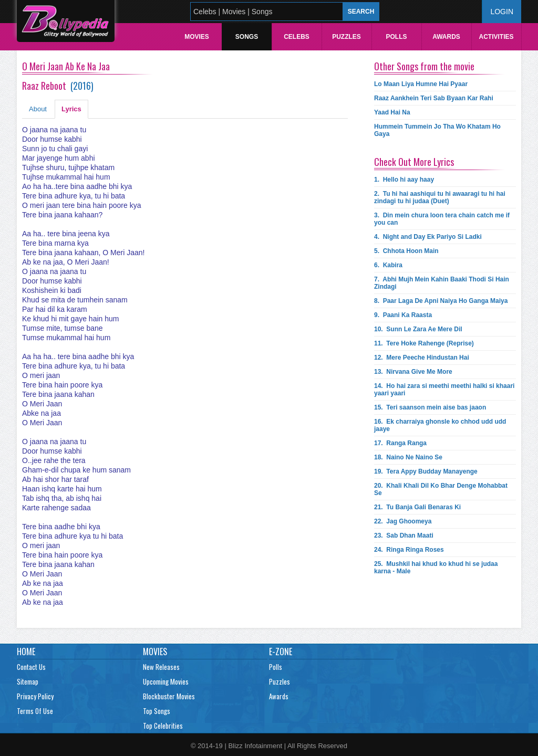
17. (400, 443)
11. (424, 343)
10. (418, 329)
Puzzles (346, 37)
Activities (496, 37)
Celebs (297, 37)
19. (426, 471)
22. (403, 521)
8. (441, 301)
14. (444, 390)
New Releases (161, 667)
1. (404, 180)
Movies (197, 37)
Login (502, 12)
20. (441, 489)
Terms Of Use (35, 711)
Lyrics (71, 109)
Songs (247, 37)
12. (422, 358)
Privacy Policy (35, 696)
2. (440, 197)
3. (442, 219)
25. (436, 568)
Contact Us (31, 667)
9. (403, 315)
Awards (446, 37)
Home (26, 652)
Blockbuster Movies (169, 696)
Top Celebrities (163, 726)
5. (406, 251)
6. (388, 265)
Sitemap (28, 681)
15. (430, 407)
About (38, 109)
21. (417, 507)
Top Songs (157, 711)
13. (413, 372)
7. (442, 283)
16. (440, 425)
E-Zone (281, 652)
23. (404, 535)
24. (409, 550)
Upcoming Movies (166, 681)
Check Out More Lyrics (414, 162)
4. (428, 237)
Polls (396, 37)
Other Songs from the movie (424, 66)
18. (408, 457)
